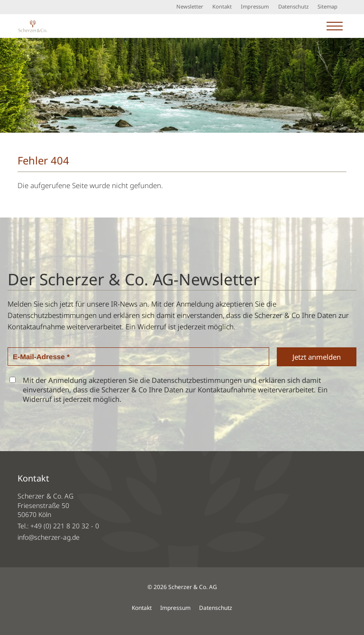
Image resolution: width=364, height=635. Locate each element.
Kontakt (222, 6)
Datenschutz (293, 6)
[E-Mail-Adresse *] (138, 357)
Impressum (255, 6)
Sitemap (328, 6)
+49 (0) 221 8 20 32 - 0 (65, 526)
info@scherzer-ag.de (49, 537)
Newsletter (190, 6)
